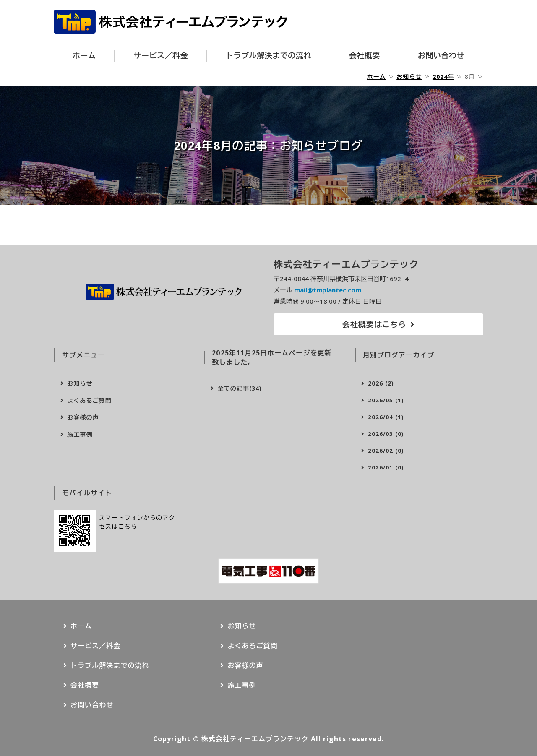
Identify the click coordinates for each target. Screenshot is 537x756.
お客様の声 (83, 417)
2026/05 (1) (386, 400)
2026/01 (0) (386, 467)
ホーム (84, 55)
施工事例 (80, 434)
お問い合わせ (441, 55)
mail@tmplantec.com (328, 290)
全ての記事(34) (240, 388)
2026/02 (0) (386, 451)
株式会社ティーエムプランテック (255, 739)
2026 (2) (381, 383)
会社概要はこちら (374, 324)
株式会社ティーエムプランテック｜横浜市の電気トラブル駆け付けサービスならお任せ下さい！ (171, 22)
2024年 (443, 77)
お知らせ (409, 77)
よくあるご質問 (89, 400)
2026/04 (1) (386, 417)
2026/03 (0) (386, 434)
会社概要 (365, 55)
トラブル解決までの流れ (268, 55)
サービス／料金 (161, 55)
